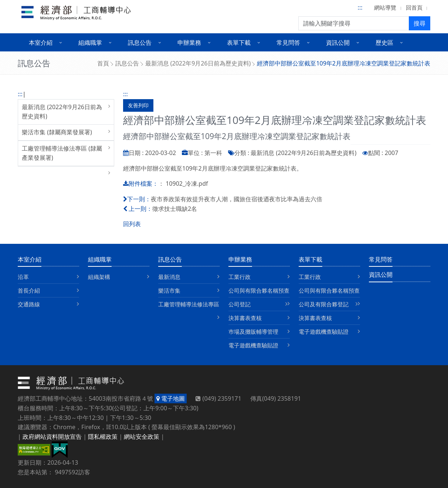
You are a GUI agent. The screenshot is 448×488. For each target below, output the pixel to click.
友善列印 (138, 105)
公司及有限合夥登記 (324, 304)
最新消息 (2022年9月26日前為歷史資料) (198, 63)
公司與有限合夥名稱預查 (259, 290)
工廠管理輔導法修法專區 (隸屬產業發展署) (62, 153)
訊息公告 (127, 63)
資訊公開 (381, 275)
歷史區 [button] (384, 43)
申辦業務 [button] (189, 43)
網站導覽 (385, 7)
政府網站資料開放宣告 (52, 437)
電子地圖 (171, 398)
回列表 (132, 224)
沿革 (23, 277)
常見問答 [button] (288, 43)
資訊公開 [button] (338, 43)
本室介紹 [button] (41, 43)
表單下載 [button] (239, 43)
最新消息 (169, 277)
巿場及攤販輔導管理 (253, 331)
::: (360, 7)
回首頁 (414, 7)
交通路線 (29, 304)
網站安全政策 (142, 437)
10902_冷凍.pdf (187, 184)
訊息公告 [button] (140, 43)
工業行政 (240, 277)
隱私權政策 (103, 437)
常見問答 (381, 259)
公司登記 (240, 304)
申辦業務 (240, 259)
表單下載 (310, 259)
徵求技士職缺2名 (175, 209)
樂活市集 (169, 290)
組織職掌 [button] (90, 43)
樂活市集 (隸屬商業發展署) (57, 132)
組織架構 (99, 277)
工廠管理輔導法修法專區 (189, 304)
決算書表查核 (245, 318)
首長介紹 (29, 290)
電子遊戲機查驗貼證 (253, 345)
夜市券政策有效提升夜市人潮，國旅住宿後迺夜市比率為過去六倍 (237, 199)
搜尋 (420, 23)
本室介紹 (30, 259)
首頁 (103, 63)
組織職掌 (100, 259)
